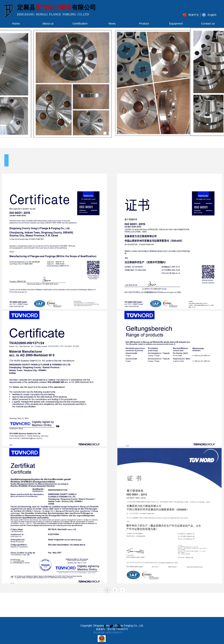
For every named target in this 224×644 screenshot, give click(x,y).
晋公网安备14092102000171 (108, 633)
